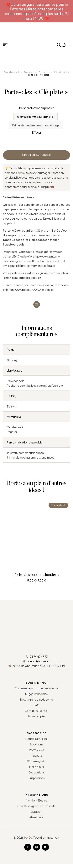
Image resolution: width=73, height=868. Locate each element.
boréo (28, 837)
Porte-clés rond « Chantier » (36, 575)
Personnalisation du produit (36, 108)
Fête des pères (62, 72)
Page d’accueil (11, 72)
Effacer (37, 133)
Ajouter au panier (36, 155)
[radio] (36, 117)
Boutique (29, 72)
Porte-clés (44, 72)
